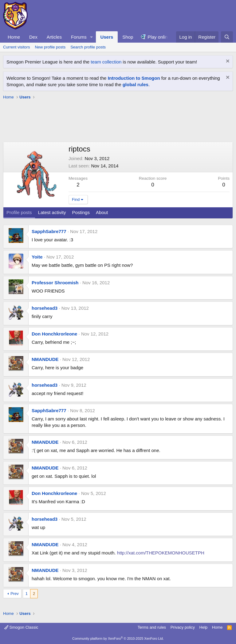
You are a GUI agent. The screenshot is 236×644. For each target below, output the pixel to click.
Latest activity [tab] (52, 212)
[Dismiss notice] (227, 62)
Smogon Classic (21, 627)
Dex (33, 37)
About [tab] (102, 212)
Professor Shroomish (55, 283)
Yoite (37, 257)
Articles (54, 37)
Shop (128, 37)
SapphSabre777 (49, 231)
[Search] (227, 37)
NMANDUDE (45, 359)
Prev (15, 594)
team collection (106, 62)
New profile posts (50, 47)
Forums (79, 37)
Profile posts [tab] (19, 212)
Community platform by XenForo (118, 638)
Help (204, 627)
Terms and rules (152, 627)
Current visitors (16, 47)
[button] (92, 37)
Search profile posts (88, 47)
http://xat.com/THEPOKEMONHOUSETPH (161, 553)
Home (14, 37)
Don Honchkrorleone (54, 334)
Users (107, 37)
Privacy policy (183, 627)
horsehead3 (45, 308)
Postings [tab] (81, 212)
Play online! (159, 37)
